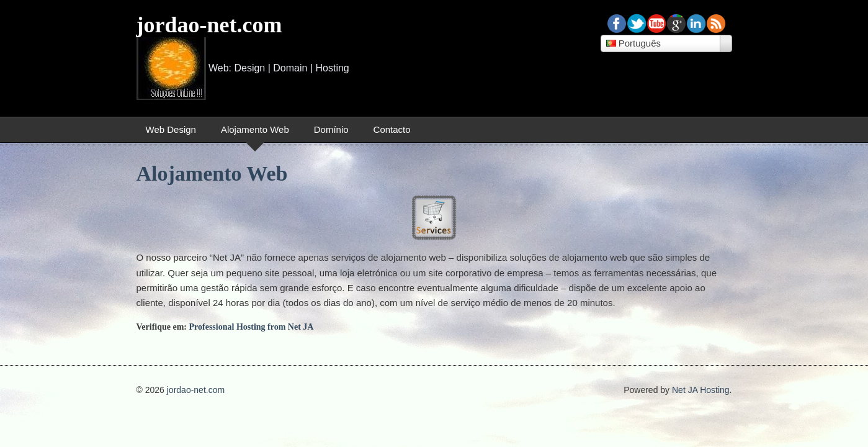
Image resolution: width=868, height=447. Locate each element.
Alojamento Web (255, 129)
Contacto (392, 129)
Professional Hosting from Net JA (252, 327)
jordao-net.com (209, 25)
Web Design (171, 129)
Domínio (331, 129)
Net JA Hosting (701, 390)
